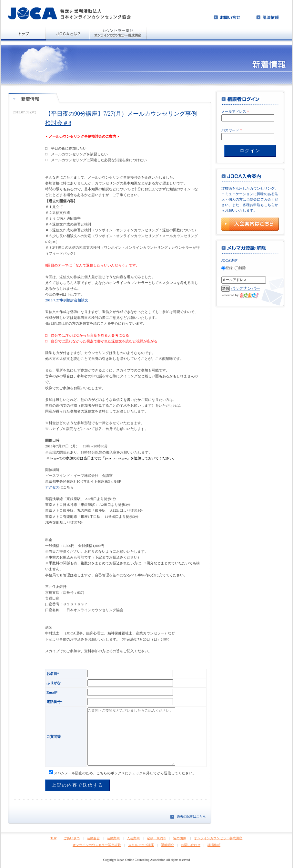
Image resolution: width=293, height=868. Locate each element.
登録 (227, 268)
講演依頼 (214, 845)
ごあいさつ (72, 838)
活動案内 (113, 838)
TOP (54, 838)
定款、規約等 (157, 838)
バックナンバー (245, 288)
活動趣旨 (93, 838)
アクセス (52, 487)
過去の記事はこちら (191, 816)
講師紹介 (167, 845)
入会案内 (133, 838)
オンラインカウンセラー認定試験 (97, 845)
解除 (240, 268)
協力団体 (180, 838)
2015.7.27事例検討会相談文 (67, 300)
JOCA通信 (229, 260)
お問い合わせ (191, 845)
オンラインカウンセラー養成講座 (218, 838)
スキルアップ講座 (141, 845)
